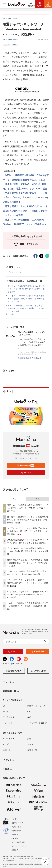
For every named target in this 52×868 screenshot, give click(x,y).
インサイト (8, 723)
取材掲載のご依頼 (38, 671)
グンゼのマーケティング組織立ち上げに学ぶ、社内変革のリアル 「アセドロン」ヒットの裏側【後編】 (28, 583)
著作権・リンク (17, 823)
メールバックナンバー (26, 458)
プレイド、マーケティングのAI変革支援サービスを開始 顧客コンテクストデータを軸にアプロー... (26, 299)
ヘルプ (14, 819)
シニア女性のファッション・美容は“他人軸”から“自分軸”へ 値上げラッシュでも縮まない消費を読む (27, 531)
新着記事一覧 (11, 692)
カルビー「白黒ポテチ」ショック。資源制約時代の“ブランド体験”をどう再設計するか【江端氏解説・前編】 (28, 520)
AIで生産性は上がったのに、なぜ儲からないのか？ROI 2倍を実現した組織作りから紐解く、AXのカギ (28, 594)
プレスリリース (14, 272)
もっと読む (11, 314)
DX (4, 706)
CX (29, 712)
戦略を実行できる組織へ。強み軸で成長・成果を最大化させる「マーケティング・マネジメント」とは (28, 563)
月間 (38, 499)
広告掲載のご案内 (14, 671)
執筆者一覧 (32, 750)
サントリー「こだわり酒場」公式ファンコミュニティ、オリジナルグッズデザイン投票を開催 (26, 289)
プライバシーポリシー (20, 846)
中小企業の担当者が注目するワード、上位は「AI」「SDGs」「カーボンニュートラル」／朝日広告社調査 (26, 198)
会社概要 (15, 838)
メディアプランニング (37, 723)
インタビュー (9, 739)
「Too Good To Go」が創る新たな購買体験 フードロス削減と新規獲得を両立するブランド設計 (28, 551)
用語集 (8, 769)
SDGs (15, 45)
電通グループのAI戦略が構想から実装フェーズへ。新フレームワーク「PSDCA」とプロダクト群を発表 (28, 508)
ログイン (26, 472)
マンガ (6, 744)
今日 (14, 499)
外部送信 (15, 850)
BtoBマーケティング (36, 706)
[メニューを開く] (4, 4)
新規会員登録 (25, 465)
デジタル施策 (9, 717)
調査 (29, 739)
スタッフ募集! (17, 827)
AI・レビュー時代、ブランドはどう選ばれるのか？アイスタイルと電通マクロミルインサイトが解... (26, 308)
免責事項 (15, 835)
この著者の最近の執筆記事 (30, 358)
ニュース (7, 45)
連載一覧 (7, 750)
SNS (29, 717)
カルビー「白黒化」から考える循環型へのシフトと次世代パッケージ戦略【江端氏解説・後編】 (28, 606)
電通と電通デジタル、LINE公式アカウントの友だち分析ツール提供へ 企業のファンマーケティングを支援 (25, 211)
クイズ (30, 744)
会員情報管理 (17, 831)
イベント (9, 760)
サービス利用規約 (18, 842)
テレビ (6, 712)
